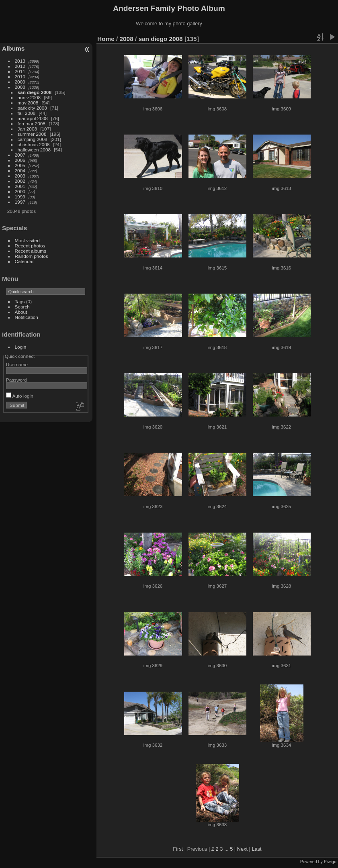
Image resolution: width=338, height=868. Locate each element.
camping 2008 (33, 139)
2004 (20, 171)
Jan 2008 (27, 129)
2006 (20, 160)
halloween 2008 (34, 150)
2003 (20, 176)
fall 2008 (27, 113)
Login (21, 347)
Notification (27, 317)
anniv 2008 (29, 97)
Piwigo (330, 862)
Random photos (32, 256)
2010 (20, 77)
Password (16, 380)
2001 (20, 186)
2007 (20, 155)
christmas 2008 (34, 144)
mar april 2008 (33, 118)
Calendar (25, 261)
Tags (20, 301)
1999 (20, 197)
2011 (20, 71)
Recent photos (30, 246)
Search (22, 307)
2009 (20, 82)
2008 (20, 87)
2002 (20, 181)
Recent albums (31, 251)
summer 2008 (32, 134)
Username (17, 365)
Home (106, 39)
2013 (20, 61)
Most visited (27, 240)
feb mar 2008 (32, 124)
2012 (20, 66)
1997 (20, 202)
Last (256, 849)
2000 (20, 191)
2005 (20, 165)
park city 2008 (32, 108)
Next (242, 849)
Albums (13, 48)
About (21, 312)
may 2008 (28, 103)
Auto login (20, 396)
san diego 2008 (35, 92)
